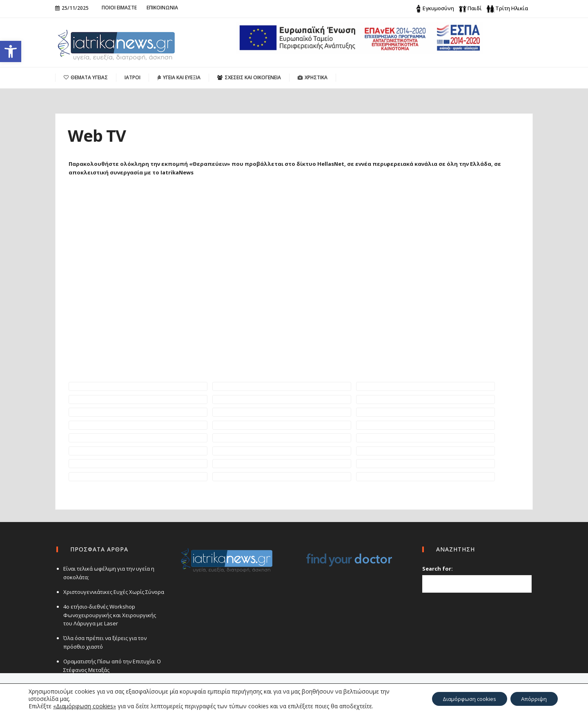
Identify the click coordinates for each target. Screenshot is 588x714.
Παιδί (475, 8)
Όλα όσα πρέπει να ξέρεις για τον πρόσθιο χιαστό (104, 642)
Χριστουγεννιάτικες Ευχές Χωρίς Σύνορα (112, 592)
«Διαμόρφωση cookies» (85, 706)
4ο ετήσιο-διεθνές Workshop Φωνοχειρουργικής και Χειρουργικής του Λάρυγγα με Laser (114, 615)
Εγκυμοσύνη (438, 8)
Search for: (438, 569)
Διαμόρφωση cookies (463, 699)
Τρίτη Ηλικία (512, 8)
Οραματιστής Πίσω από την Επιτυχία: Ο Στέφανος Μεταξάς (111, 666)
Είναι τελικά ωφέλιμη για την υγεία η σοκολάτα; (108, 573)
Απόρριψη (532, 699)
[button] (11, 51)
